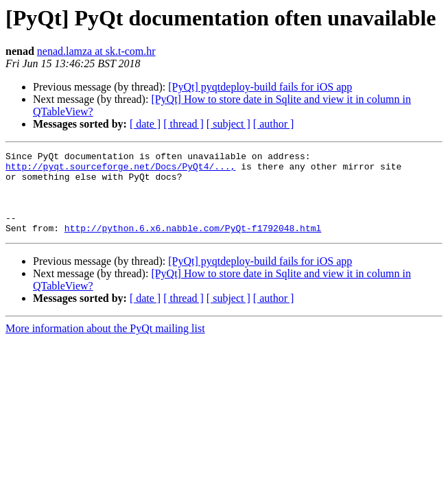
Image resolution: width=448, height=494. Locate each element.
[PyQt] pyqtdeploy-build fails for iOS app (260, 87)
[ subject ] (228, 124)
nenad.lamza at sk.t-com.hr (96, 51)
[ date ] (145, 124)
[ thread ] (184, 124)
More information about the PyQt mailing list (105, 345)
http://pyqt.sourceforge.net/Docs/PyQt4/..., (120, 170)
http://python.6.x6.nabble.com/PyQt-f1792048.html (193, 244)
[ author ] (274, 124)
